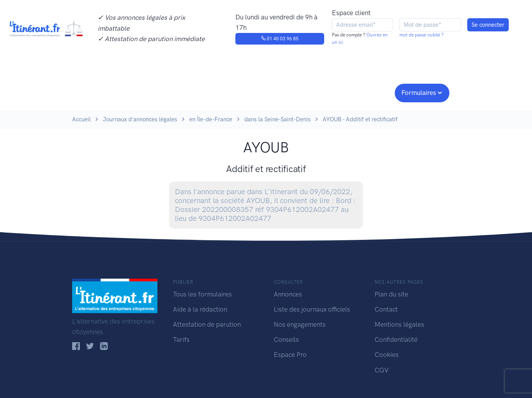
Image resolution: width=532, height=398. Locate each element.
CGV (382, 370)
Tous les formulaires (202, 294)
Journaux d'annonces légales (140, 119)
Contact (386, 309)
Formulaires (419, 93)
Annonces (288, 294)
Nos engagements (264, 92)
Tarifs (181, 339)
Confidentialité (396, 339)
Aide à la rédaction (200, 309)
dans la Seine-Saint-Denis (277, 119)
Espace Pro (290, 355)
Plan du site (391, 294)
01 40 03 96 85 (280, 39)
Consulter (153, 92)
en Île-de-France (211, 119)
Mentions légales (399, 324)
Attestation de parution (207, 324)
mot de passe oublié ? (421, 35)
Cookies (387, 355)
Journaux (199, 92)
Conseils (322, 92)
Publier (102, 92)
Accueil (81, 119)
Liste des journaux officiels (312, 309)
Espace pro (369, 92)
